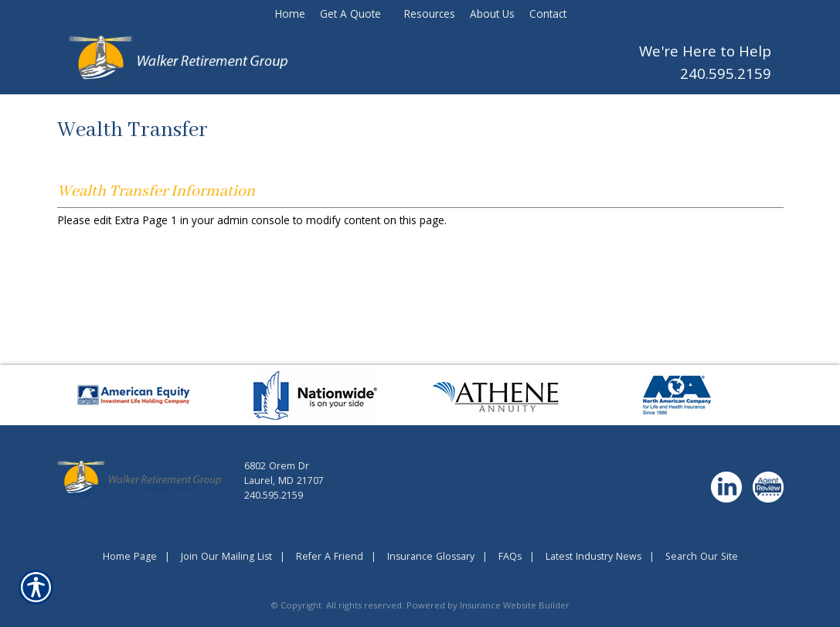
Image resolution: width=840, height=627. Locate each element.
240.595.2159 (726, 76)
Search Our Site (702, 558)
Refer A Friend (330, 558)
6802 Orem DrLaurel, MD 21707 (284, 475)
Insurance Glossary (431, 558)
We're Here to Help (705, 54)
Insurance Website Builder (515, 607)
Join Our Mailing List (226, 558)
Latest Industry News (593, 558)
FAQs (510, 558)
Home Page (130, 558)
